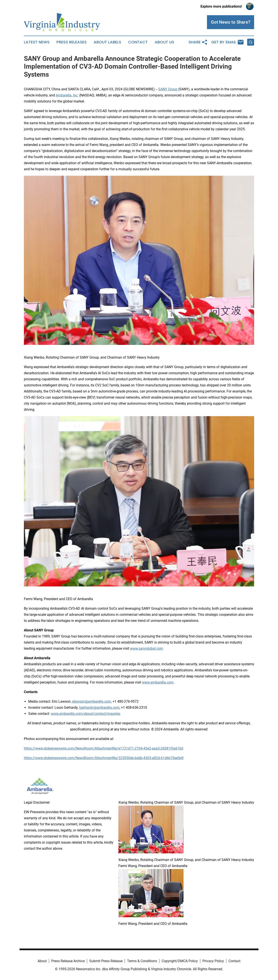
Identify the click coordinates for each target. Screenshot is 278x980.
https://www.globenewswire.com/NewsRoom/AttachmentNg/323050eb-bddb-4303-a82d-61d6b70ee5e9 (104, 758)
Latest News (37, 42)
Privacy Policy (213, 961)
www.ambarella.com (158, 682)
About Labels (107, 42)
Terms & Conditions (142, 961)
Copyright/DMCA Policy (180, 961)
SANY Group (168, 89)
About (42, 961)
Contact (138, 42)
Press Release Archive (68, 961)
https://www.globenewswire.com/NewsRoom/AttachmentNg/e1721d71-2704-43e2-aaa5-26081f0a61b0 (104, 748)
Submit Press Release (106, 961)
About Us (164, 42)
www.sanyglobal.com (147, 648)
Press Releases (72, 42)
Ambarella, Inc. (67, 95)
